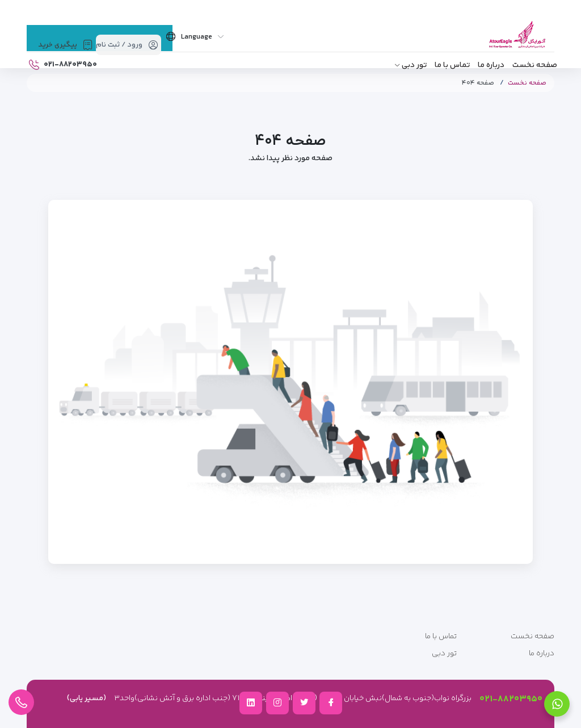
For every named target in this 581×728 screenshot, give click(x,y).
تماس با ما (452, 65)
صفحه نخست (535, 65)
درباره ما (491, 65)
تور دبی (414, 65)
